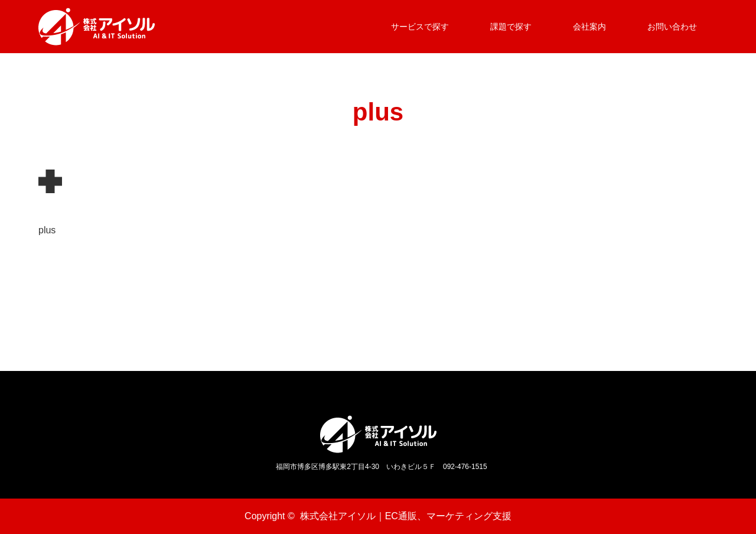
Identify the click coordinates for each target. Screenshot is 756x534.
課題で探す (511, 27)
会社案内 (589, 27)
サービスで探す (420, 27)
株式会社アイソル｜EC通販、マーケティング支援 (406, 516)
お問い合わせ (672, 27)
